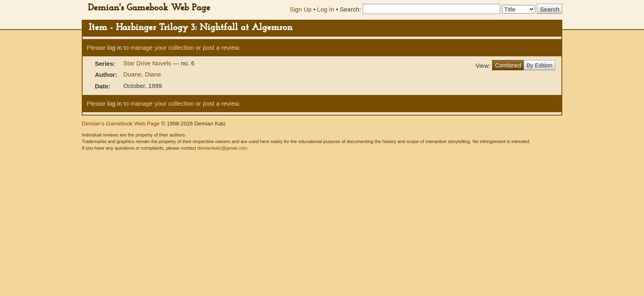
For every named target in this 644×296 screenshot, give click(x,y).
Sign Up (300, 9)
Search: (350, 9)
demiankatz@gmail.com (222, 148)
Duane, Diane (142, 74)
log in (115, 47)
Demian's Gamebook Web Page (149, 8)
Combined (508, 65)
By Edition (539, 65)
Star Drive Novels (148, 63)
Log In (326, 9)
